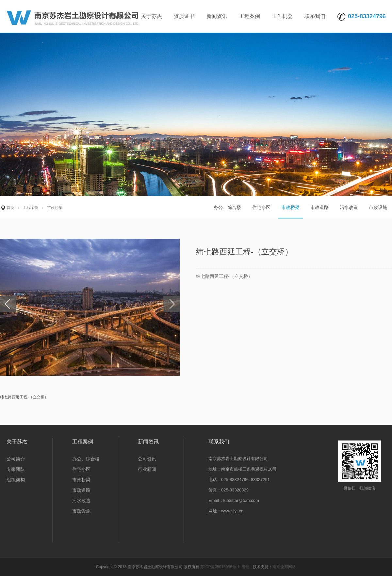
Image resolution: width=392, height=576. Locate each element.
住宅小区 (261, 207)
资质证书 (184, 16)
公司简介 (16, 459)
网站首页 (119, 16)
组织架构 (16, 480)
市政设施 (378, 207)
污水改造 (349, 207)
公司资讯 (147, 459)
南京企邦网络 (284, 567)
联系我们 (315, 16)
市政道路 (319, 207)
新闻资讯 (217, 16)
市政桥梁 (290, 207)
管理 (246, 567)
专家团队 (16, 469)
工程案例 (250, 16)
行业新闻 (147, 469)
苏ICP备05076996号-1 (220, 567)
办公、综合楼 (227, 207)
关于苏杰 (152, 16)
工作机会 (282, 16)
